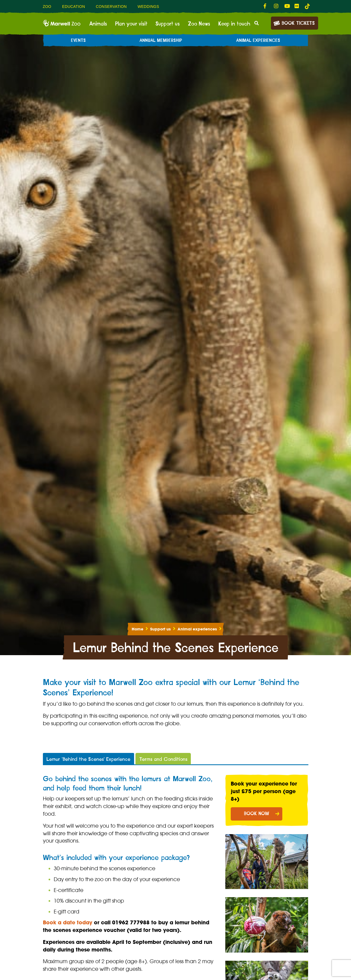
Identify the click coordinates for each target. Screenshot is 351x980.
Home (137, 629)
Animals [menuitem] (98, 24)
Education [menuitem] (74, 7)
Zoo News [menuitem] (199, 24)
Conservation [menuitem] (111, 7)
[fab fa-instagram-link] (276, 6)
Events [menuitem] (78, 40)
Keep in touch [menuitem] (234, 24)
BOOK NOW (257, 814)
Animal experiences (197, 629)
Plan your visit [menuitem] (131, 24)
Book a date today (68, 922)
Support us (160, 629)
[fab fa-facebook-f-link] (266, 6)
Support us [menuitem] (168, 24)
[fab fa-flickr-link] (297, 6)
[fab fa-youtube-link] (287, 6)
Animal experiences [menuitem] (258, 40)
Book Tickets (294, 23)
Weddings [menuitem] (148, 7)
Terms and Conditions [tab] (163, 759)
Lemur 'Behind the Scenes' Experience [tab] (88, 759)
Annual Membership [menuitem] (161, 40)
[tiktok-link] (307, 6)
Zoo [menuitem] (47, 7)
